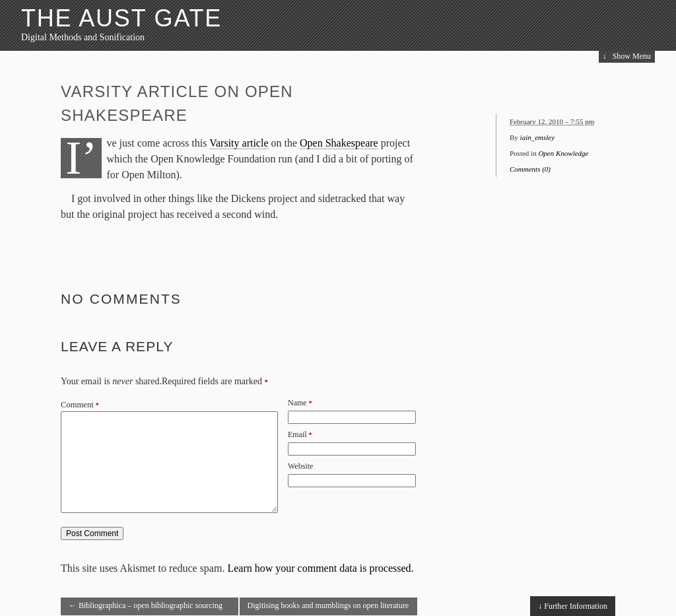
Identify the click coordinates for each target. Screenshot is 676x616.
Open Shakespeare (339, 143)
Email (297, 434)
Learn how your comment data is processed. (320, 568)
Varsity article (239, 143)
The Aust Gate (121, 18)
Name (297, 403)
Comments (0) (530, 169)
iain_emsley (538, 137)
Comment (80, 405)
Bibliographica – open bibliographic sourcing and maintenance (146, 608)
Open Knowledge (563, 153)
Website (300, 466)
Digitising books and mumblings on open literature (328, 608)
